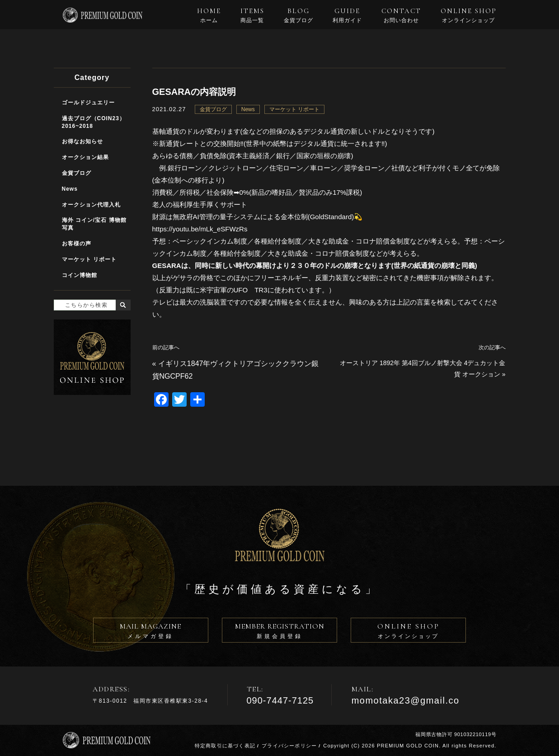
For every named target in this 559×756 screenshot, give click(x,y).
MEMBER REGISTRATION (279, 632)
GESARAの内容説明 (194, 92)
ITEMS (252, 15)
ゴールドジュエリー (88, 103)
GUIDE (347, 15)
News (248, 109)
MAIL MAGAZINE (151, 632)
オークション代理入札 (91, 205)
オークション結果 (85, 157)
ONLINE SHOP (469, 15)
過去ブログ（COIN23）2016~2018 (94, 122)
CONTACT (401, 15)
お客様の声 (77, 244)
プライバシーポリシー (289, 746)
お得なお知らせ (82, 141)
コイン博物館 (80, 275)
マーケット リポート (294, 109)
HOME (209, 15)
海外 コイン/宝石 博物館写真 (94, 224)
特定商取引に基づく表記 (225, 746)
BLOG (298, 15)
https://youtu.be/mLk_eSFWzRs (200, 229)
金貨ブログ (213, 109)
